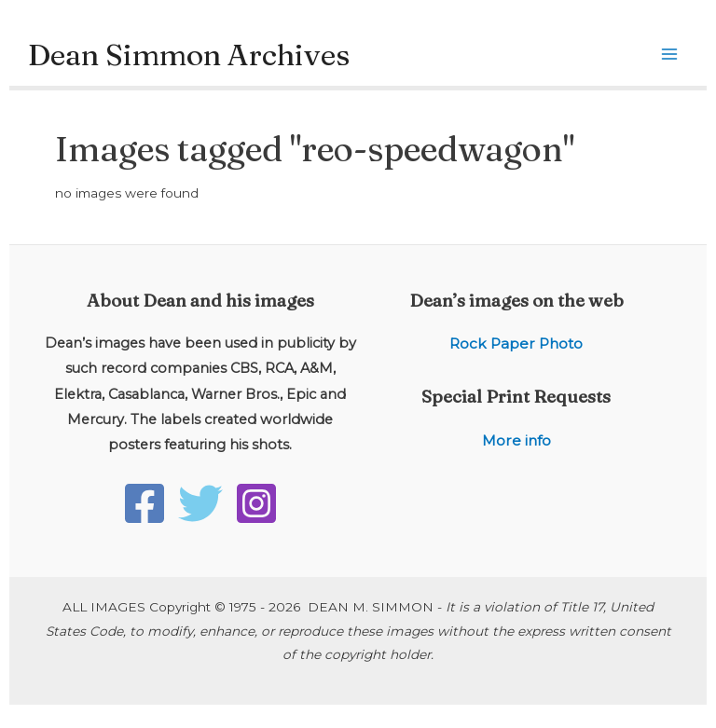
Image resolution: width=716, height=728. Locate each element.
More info (516, 440)
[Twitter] (200, 503)
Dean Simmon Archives (189, 55)
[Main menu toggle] (670, 55)
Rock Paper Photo (516, 343)
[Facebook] (145, 503)
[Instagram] (256, 503)
